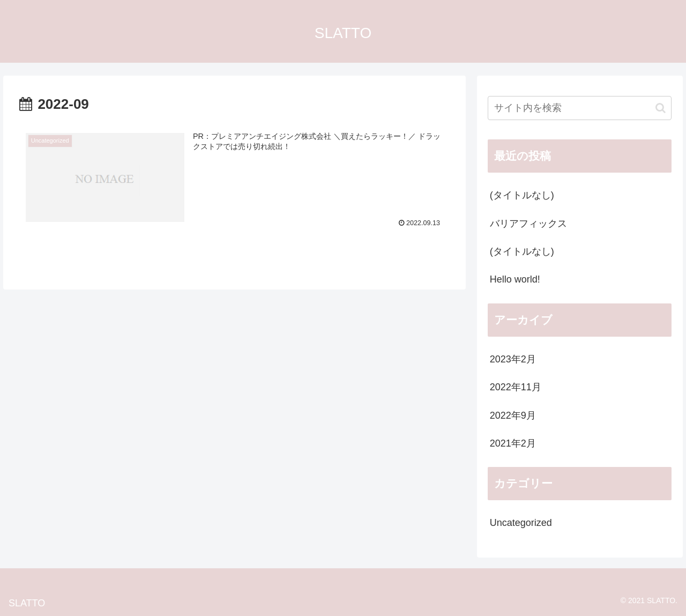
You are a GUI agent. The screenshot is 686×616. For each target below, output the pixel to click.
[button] (661, 108)
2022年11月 (516, 387)
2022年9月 (513, 415)
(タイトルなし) (522, 195)
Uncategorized (521, 523)
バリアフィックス (528, 224)
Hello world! (515, 279)
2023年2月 (513, 359)
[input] (580, 108)
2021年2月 (513, 443)
